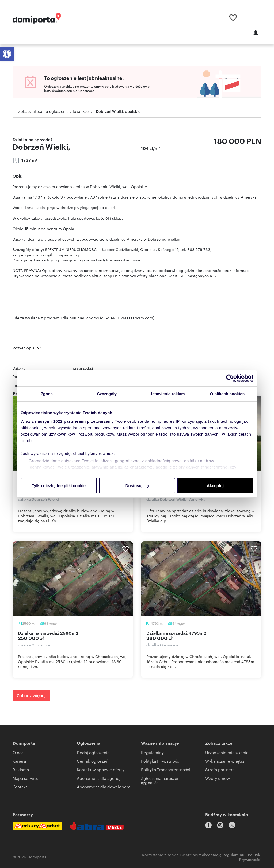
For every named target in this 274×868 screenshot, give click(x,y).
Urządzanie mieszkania (227, 752)
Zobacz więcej (31, 695)
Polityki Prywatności (250, 854)
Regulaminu (234, 851)
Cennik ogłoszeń (93, 761)
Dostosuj (137, 486)
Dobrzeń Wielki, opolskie (118, 111)
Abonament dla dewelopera (104, 787)
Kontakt (20, 787)
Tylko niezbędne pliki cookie (59, 486)
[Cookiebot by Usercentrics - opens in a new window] (230, 378)
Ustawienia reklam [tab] (167, 394)
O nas (18, 752)
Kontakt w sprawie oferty (101, 770)
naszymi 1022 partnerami (60, 421)
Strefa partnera (220, 770)
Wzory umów (218, 778)
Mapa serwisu (26, 778)
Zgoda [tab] (47, 394)
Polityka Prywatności (161, 761)
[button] (7, 54)
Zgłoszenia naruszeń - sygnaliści (161, 780)
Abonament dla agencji (99, 778)
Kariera (19, 761)
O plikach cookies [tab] (227, 394)
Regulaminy (152, 752)
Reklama (21, 770)
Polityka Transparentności (166, 770)
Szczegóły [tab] (107, 394)
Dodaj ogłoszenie (93, 752)
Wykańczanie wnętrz (225, 761)
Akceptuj (215, 486)
